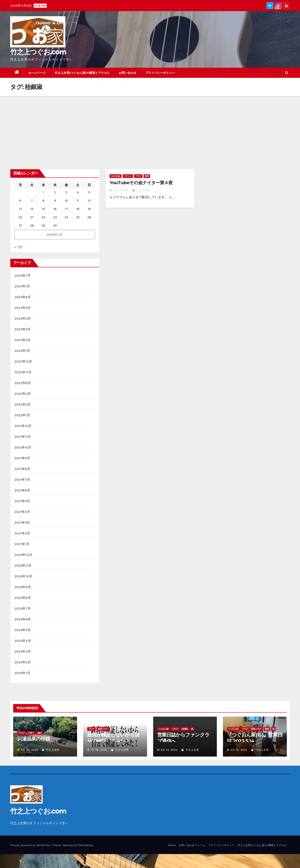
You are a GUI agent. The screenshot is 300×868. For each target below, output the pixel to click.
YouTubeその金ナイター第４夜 (141, 183)
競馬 (147, 176)
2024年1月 (22, 286)
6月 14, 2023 (169, 750)
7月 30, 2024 (29, 750)
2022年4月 (23, 394)
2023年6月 (23, 297)
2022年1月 (22, 415)
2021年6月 (22, 490)
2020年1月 (22, 673)
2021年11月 (23, 437)
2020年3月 (23, 651)
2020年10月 (23, 576)
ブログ (138, 176)
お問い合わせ (128, 73)
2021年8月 (22, 469)
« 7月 (18, 247)
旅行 (40, 733)
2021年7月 (22, 480)
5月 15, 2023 (239, 750)
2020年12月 (23, 555)
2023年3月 (23, 329)
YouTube (116, 176)
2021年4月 (22, 512)
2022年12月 (23, 361)
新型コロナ (103, 729)
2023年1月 (22, 351)
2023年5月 (23, 308)
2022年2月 (23, 404)
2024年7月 (23, 276)
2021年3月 (22, 523)
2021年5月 (22, 501)
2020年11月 (23, 566)
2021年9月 (22, 458)
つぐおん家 (163, 729)
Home (172, 845)
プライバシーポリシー (160, 73)
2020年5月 (23, 630)
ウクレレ (128, 176)
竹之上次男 (141, 190)
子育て (31, 733)
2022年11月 (23, 372)
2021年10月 (23, 447)
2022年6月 (23, 383)
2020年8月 (23, 598)
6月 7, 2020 (121, 190)
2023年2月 (23, 340)
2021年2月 (22, 533)
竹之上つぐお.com (38, 52)
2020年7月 (23, 608)
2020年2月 (23, 662)
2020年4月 (23, 641)
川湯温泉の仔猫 (34, 739)
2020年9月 (23, 587)
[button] (287, 73)
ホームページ (37, 73)
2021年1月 (22, 544)
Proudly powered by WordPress (31, 845)
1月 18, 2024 (99, 750)
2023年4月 (23, 318)
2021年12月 (23, 426)
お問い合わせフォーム (192, 845)
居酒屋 (185, 729)
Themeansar (85, 845)
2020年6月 (23, 619)
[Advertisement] (150, 126)
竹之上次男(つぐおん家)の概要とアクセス (82, 73)
